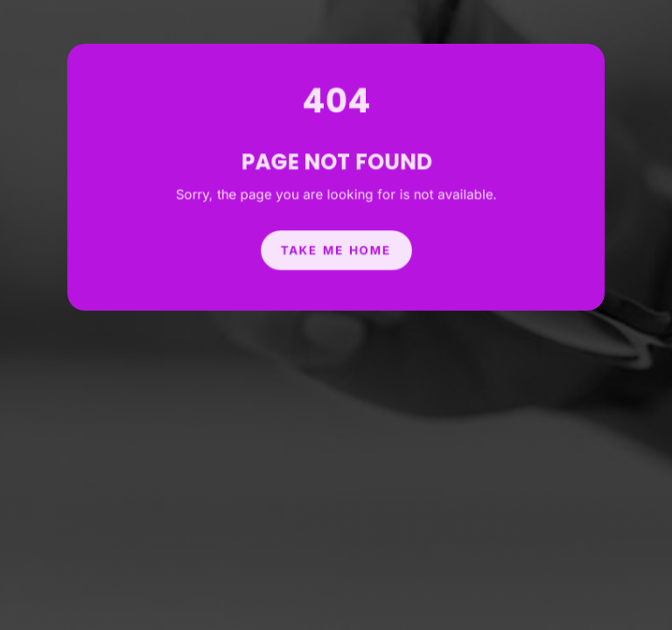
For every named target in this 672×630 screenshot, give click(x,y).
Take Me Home (336, 245)
